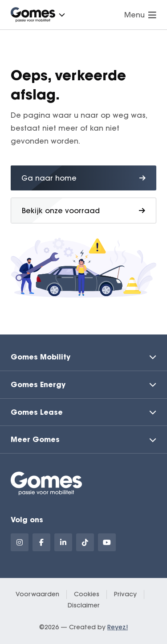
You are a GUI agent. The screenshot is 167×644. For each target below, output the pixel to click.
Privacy (125, 594)
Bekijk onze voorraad (83, 211)
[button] (62, 15)
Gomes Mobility (41, 357)
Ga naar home (83, 178)
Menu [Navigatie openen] (140, 15)
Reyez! (118, 627)
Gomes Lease (37, 412)
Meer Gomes (35, 439)
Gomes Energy (38, 384)
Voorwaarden (37, 594)
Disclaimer (84, 605)
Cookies (87, 594)
